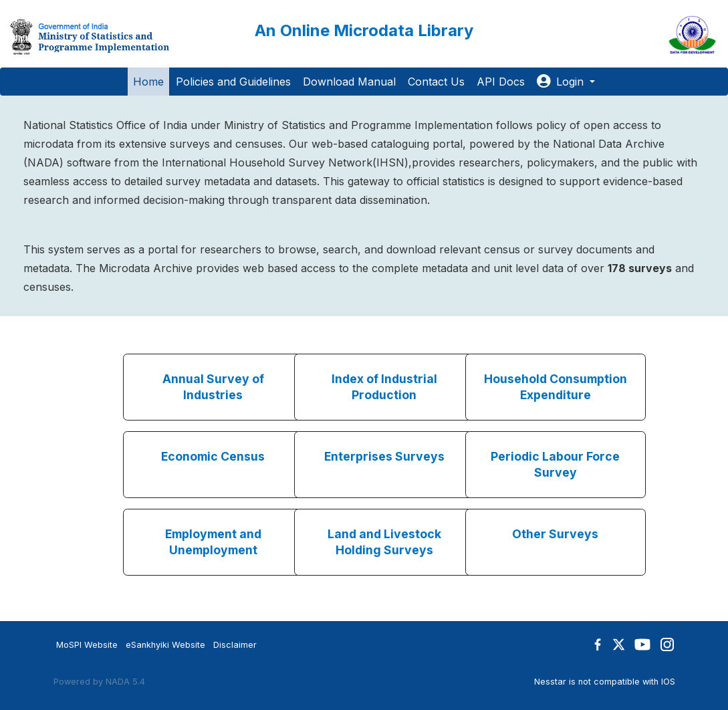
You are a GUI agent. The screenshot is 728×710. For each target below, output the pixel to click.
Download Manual (349, 82)
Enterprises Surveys (384, 456)
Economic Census (213, 456)
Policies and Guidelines (233, 82)
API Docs (501, 82)
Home (148, 82)
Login (562, 82)
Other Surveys (555, 534)
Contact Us (436, 82)
